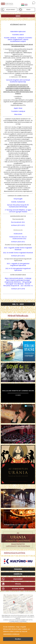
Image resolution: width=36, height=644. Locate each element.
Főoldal (18, 584)
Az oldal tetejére (18, 589)
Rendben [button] (18, 639)
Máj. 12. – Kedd (18, 304)
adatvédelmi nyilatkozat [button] (11, 634)
